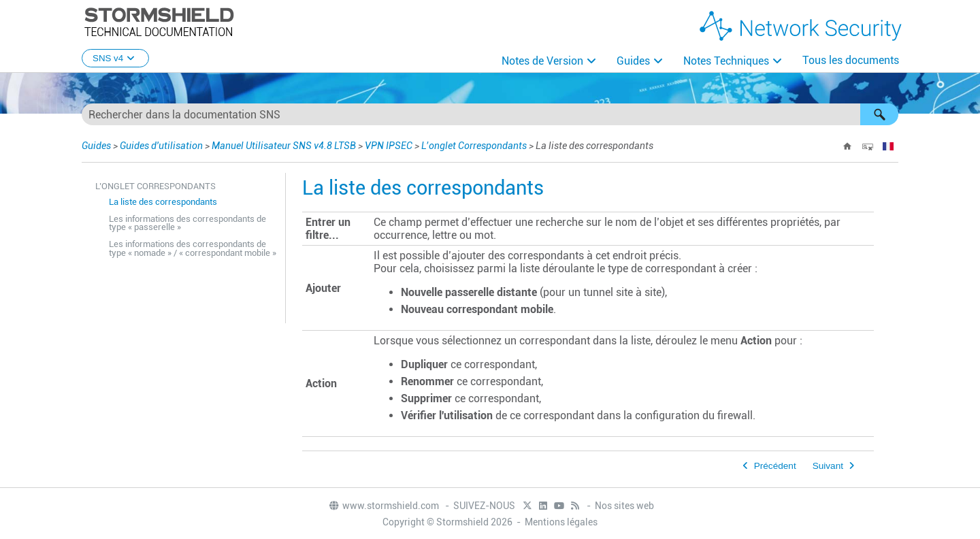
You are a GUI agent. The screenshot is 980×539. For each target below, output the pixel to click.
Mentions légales (561, 522)
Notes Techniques (726, 61)
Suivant (828, 466)
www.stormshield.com (383, 506)
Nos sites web (624, 506)
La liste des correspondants (163, 202)
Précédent (775, 466)
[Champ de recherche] (490, 114)
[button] (879, 114)
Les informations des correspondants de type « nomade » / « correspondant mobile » (193, 248)
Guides (633, 61)
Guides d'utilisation (161, 146)
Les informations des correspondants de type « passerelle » (187, 223)
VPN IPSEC (389, 146)
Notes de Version (542, 61)
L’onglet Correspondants (474, 146)
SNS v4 (115, 58)
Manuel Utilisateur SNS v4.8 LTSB (284, 146)
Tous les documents (851, 60)
